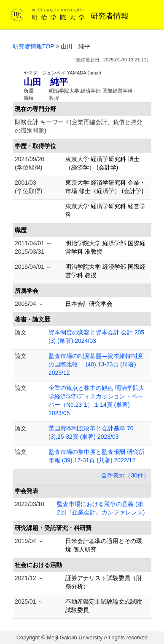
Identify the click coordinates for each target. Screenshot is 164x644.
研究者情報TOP (34, 46)
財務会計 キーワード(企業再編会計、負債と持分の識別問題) (79, 126)
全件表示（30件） (125, 475)
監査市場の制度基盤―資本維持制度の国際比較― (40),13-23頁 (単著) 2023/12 (96, 364)
